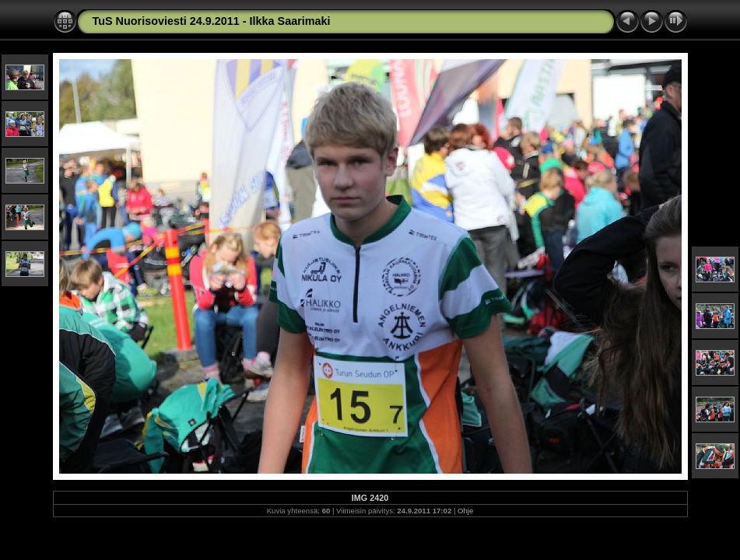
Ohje (465, 511)
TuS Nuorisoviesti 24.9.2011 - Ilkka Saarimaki (212, 21)
